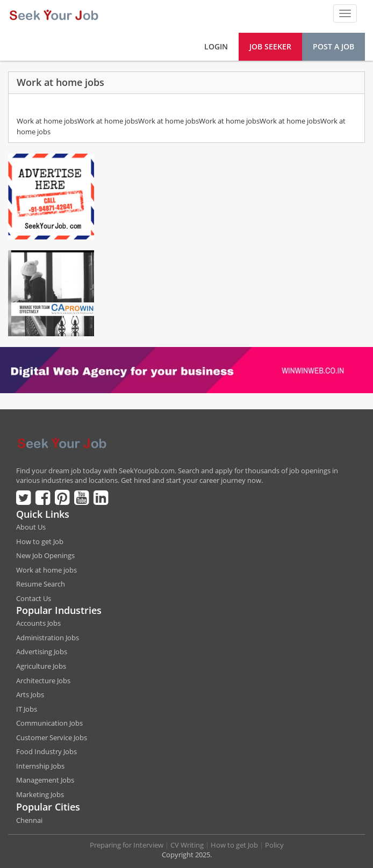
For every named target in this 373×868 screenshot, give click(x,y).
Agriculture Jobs (41, 666)
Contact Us (34, 598)
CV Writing (187, 845)
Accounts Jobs (38, 623)
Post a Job (333, 46)
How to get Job (40, 541)
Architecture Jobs (43, 681)
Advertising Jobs (42, 652)
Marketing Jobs (40, 794)
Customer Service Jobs (52, 737)
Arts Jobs (30, 695)
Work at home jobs (46, 570)
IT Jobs (27, 709)
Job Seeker (270, 46)
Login (216, 46)
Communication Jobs (49, 723)
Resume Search (41, 584)
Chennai (29, 820)
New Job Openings (45, 555)
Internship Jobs (40, 766)
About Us (31, 527)
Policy (274, 845)
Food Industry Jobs (46, 751)
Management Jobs (45, 780)
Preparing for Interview (127, 845)
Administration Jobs (48, 638)
